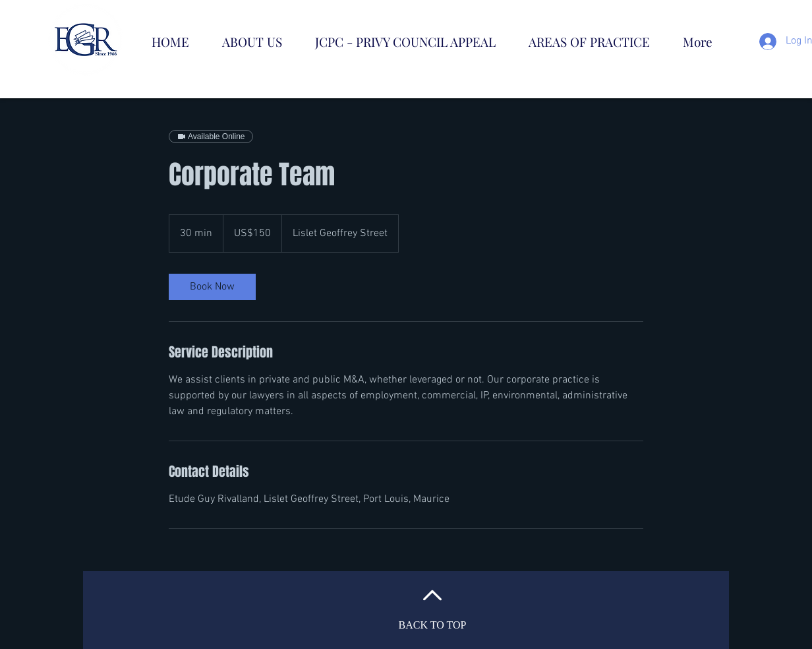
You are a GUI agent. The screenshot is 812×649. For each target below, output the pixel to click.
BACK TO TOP (433, 625)
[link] (212, 287)
